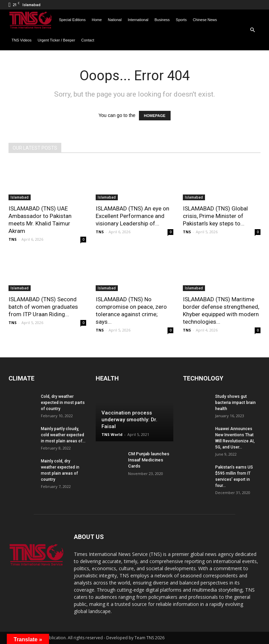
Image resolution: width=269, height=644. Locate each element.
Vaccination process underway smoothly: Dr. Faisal (129, 420)
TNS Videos (22, 40)
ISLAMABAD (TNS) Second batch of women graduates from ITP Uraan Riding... (43, 307)
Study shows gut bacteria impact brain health (235, 403)
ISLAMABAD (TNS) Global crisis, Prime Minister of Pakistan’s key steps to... (215, 216)
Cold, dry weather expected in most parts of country (63, 403)
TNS (13, 239)
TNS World (112, 434)
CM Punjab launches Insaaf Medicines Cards (149, 460)
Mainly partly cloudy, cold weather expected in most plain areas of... (63, 435)
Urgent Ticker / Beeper (57, 40)
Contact (88, 40)
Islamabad (20, 197)
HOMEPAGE (155, 116)
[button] (252, 30)
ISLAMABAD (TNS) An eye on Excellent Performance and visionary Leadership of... (132, 216)
